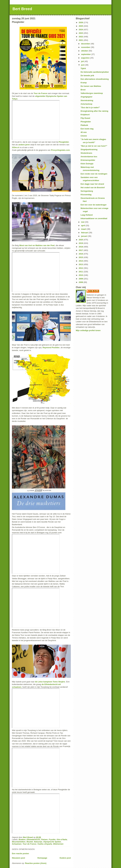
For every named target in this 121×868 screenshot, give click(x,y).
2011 (81, 272)
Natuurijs (38, 842)
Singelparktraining (89, 149)
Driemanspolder (88, 160)
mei (83, 222)
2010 (81, 275)
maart (84, 229)
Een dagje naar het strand (92, 184)
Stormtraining (87, 100)
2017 (81, 250)
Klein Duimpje (87, 164)
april (83, 226)
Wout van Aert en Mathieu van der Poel (37, 245)
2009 (81, 279)
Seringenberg (87, 191)
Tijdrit (83, 68)
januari (84, 236)
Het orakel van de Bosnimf (93, 187)
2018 (81, 247)
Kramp (84, 83)
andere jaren (24, 145)
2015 (81, 257)
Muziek (30, 842)
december (86, 44)
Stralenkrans (86, 153)
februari (85, 233)
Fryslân (52, 839)
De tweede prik (87, 76)
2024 (81, 30)
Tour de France (40, 93)
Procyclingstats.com (60, 150)
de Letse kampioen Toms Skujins (50, 682)
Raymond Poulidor (51, 348)
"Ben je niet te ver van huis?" (94, 146)
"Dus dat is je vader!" (90, 107)
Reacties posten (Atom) (36, 863)
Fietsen (44, 839)
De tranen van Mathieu (91, 86)
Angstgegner (86, 97)
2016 (81, 254)
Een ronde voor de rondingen (94, 174)
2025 (81, 26)
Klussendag (86, 195)
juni (83, 65)
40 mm (84, 132)
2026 (81, 22)
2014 (81, 261)
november (86, 47)
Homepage (42, 858)
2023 (81, 33)
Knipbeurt (85, 115)
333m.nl (15, 147)
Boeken (22, 839)
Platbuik (84, 125)
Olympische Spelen (52, 842)
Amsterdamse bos (89, 157)
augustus (86, 58)
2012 (81, 268)
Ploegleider (64, 142)
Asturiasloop (86, 104)
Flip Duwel (85, 118)
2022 (81, 37)
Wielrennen (58, 844)
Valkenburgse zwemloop (92, 93)
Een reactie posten (20, 853)
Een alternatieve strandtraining (95, 79)
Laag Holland (87, 215)
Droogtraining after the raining (94, 111)
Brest (83, 90)
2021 (81, 40)
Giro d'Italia (62, 839)
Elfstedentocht (33, 839)
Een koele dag (87, 129)
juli (83, 61)
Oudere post (65, 858)
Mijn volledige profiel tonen (88, 330)
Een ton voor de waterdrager (93, 205)
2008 (81, 282)
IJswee (84, 136)
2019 (81, 243)
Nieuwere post (18, 858)
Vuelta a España (45, 844)
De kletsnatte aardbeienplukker (95, 72)
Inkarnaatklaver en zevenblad (94, 218)
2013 (81, 264)
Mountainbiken (19, 842)
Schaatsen (17, 844)
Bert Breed (22, 9)
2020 (81, 240)
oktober (85, 51)
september (86, 54)
